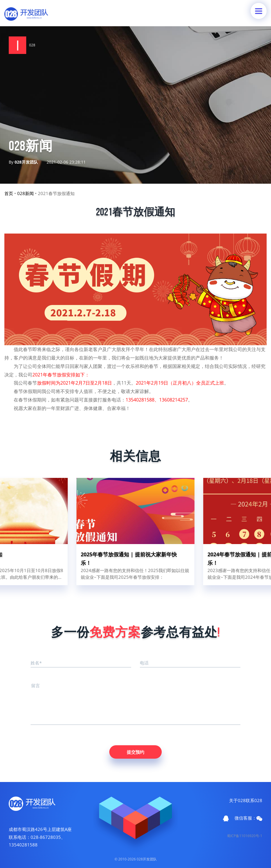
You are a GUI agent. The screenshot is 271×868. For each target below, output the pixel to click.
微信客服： (248, 818)
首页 (9, 193)
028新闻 (25, 193)
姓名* (36, 663)
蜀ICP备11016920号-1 (245, 836)
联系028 (254, 800)
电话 (144, 663)
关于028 (237, 800)
